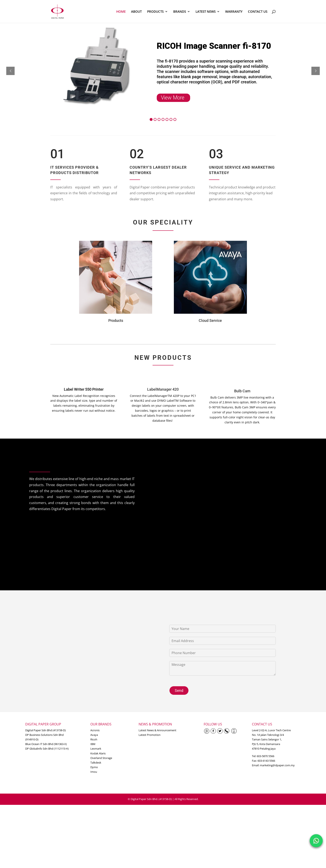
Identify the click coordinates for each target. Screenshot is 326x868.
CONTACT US (258, 12)
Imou (94, 772)
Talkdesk (96, 763)
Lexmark (96, 749)
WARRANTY (234, 12)
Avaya (94, 735)
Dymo (94, 767)
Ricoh (94, 739)
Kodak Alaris (98, 753)
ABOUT (136, 12)
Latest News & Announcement (157, 730)
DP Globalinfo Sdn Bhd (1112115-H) (47, 749)
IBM (93, 744)
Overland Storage (101, 758)
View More (173, 98)
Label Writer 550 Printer (84, 389)
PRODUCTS (155, 12)
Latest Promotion (150, 735)
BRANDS (180, 12)
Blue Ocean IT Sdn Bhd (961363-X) (46, 744)
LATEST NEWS (206, 12)
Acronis (95, 730)
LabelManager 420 (163, 389)
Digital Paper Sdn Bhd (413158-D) (45, 730)
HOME (121, 12)
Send (179, 691)
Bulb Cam (242, 391)
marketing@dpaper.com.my (277, 765)
